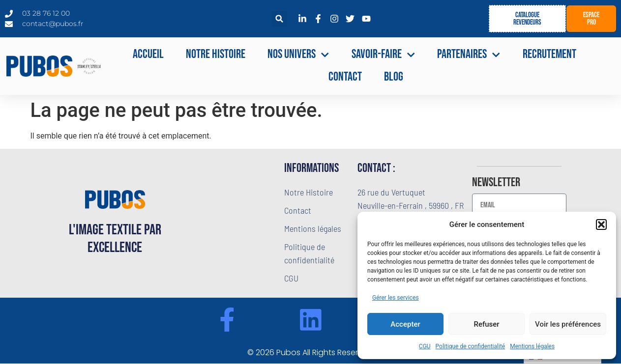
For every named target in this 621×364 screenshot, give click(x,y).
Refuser (486, 324)
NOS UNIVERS (298, 55)
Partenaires (469, 55)
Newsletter (496, 183)
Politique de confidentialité (471, 346)
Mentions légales (532, 346)
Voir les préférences (568, 324)
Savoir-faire (384, 55)
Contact (345, 77)
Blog (394, 77)
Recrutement (549, 54)
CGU (425, 346)
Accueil (148, 54)
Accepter (405, 324)
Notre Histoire (216, 54)
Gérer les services (396, 298)
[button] (601, 224)
